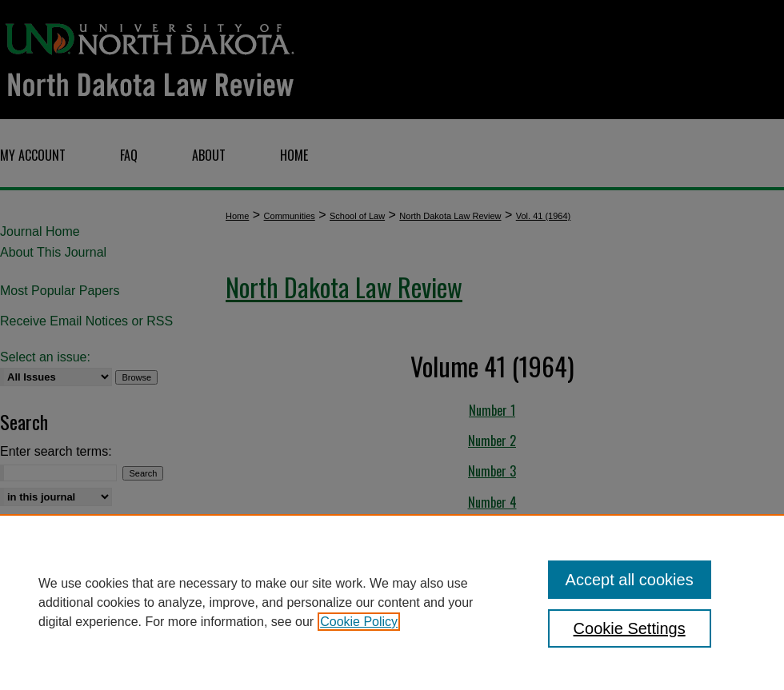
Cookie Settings (630, 628)
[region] (392, 602)
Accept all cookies (630, 580)
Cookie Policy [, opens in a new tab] (359, 622)
